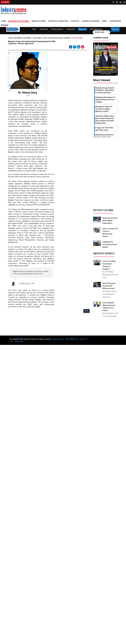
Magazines (37, 38)
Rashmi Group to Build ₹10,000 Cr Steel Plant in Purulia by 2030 (105, 90)
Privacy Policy (58, 339)
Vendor (67, 38)
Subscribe (5, 2)
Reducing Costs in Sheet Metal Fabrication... (110, 221)
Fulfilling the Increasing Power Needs (110, 244)
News (34, 29)
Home (4, 21)
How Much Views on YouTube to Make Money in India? (104, 109)
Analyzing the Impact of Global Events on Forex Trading (105, 100)
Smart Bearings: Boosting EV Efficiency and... (109, 286)
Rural (104, 21)
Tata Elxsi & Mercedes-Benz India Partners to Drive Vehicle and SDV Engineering (105, 120)
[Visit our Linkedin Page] (121, 2)
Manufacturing (39, 21)
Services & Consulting (58, 21)
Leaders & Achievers (91, 21)
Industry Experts (57, 29)
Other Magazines (96, 29)
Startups (75, 21)
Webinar (5, 25)
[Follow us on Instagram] (124, 2)
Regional (115, 29)
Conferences (115, 21)
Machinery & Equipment (19, 21)
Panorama (44, 29)
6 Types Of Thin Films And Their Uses (104, 129)
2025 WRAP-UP (72, 339)
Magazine (82, 29)
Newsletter (19, 341)
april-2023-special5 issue (53, 38)
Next (86, 311)
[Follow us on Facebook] (113, 2)
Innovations (71, 29)
